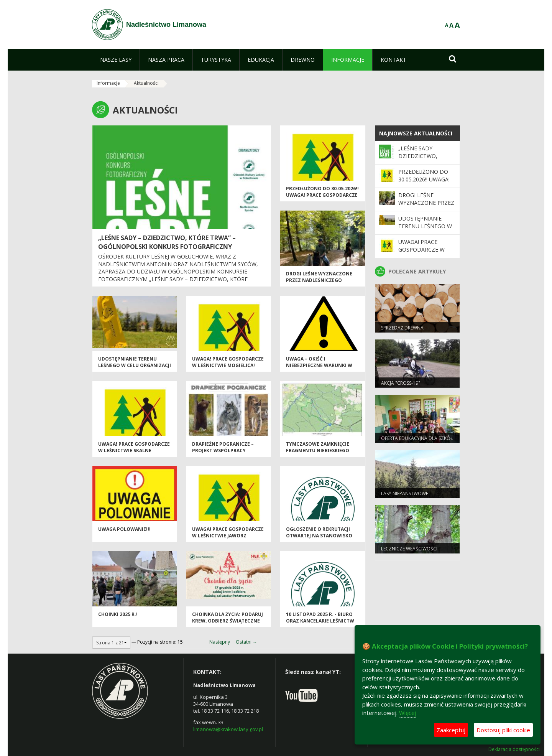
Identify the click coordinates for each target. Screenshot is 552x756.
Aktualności (146, 83)
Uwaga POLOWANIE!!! (124, 529)
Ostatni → (246, 642)
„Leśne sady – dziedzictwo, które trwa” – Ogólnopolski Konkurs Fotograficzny (167, 242)
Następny (220, 642)
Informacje (108, 83)
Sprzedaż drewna (402, 328)
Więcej (408, 713)
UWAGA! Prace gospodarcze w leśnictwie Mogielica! (228, 362)
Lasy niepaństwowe (405, 493)
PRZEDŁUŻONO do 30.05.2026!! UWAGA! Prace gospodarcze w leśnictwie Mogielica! (322, 195)
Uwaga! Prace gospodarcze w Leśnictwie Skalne (134, 447)
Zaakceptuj (451, 730)
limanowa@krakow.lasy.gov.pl (228, 729)
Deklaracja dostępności (514, 749)
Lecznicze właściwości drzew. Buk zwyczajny (409, 552)
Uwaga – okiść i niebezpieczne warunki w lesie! (319, 366)
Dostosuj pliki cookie (503, 730)
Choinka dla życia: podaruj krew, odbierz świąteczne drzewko (228, 621)
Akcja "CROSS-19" (401, 383)
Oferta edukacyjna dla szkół (417, 438)
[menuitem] (116, 60)
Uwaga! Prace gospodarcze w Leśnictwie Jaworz (228, 532)
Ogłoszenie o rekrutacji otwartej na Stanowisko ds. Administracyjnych (319, 536)
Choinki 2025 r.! (118, 614)
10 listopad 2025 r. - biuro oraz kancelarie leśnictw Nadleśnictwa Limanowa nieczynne (320, 624)
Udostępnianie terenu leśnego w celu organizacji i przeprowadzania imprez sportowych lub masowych (135, 369)
